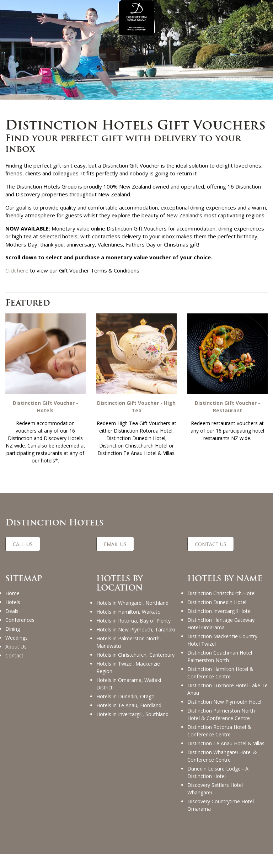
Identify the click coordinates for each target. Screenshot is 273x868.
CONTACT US (211, 544)
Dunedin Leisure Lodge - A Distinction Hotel (218, 772)
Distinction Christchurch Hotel (221, 593)
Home (12, 593)
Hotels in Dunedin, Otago (125, 696)
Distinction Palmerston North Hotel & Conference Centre (221, 714)
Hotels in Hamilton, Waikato (129, 612)
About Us (16, 647)
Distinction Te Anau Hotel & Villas (226, 743)
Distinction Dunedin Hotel (217, 602)
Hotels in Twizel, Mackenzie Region (128, 667)
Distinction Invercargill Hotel (220, 611)
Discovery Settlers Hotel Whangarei (215, 789)
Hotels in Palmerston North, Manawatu (129, 642)
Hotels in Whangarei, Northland (132, 603)
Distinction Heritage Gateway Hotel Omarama (221, 624)
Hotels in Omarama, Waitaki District (129, 684)
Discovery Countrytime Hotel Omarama (221, 805)
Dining (13, 629)
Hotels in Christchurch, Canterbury (135, 655)
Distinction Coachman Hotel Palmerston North (220, 656)
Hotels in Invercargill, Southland (132, 714)
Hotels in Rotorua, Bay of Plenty (133, 621)
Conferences (20, 620)
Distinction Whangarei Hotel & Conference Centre (222, 756)
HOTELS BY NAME (225, 579)
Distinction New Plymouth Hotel (224, 702)
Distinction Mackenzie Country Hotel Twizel (222, 640)
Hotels (13, 602)
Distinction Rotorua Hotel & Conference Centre (219, 731)
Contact (14, 655)
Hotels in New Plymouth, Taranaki (136, 629)
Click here (17, 270)
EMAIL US (115, 544)
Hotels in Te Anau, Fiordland (129, 705)
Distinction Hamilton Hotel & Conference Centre (220, 673)
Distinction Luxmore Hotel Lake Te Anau (227, 689)
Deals (12, 611)
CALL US (23, 544)
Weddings (17, 638)
